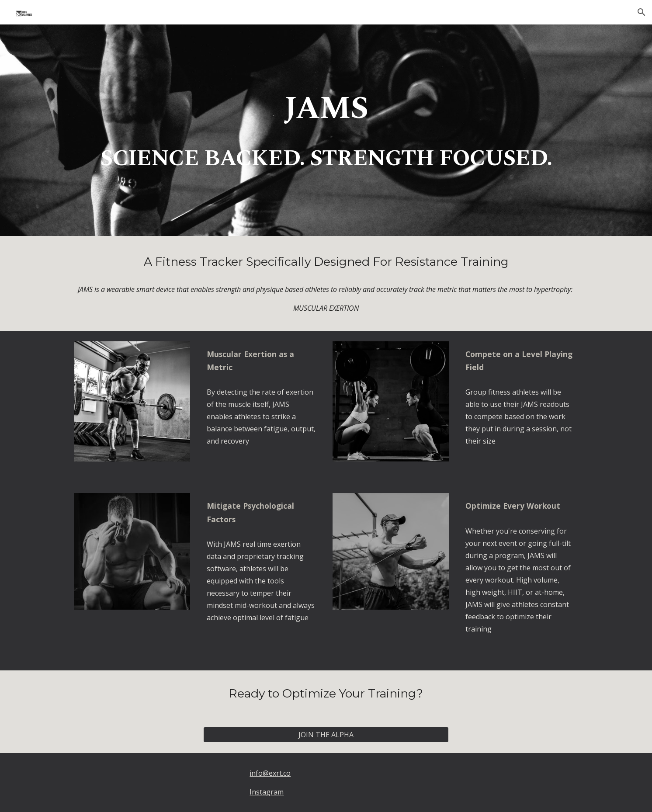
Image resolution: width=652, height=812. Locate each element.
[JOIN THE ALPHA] (326, 735)
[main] (326, 111)
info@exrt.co (270, 773)
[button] (642, 12)
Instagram (267, 792)
